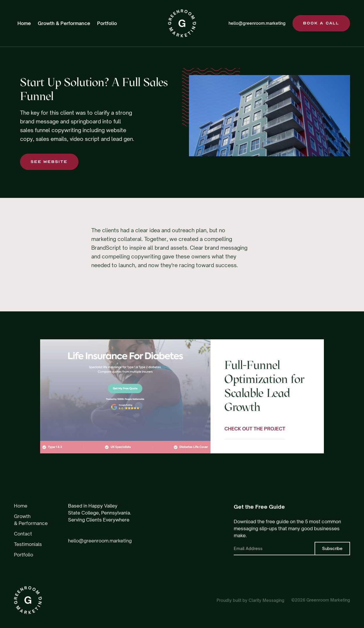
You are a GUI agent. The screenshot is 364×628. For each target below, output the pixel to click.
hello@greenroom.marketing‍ (100, 541)
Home (24, 23)
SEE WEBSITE (49, 162)
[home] (182, 23)
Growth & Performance (64, 23)
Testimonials (28, 544)
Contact (23, 534)
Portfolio (107, 23)
